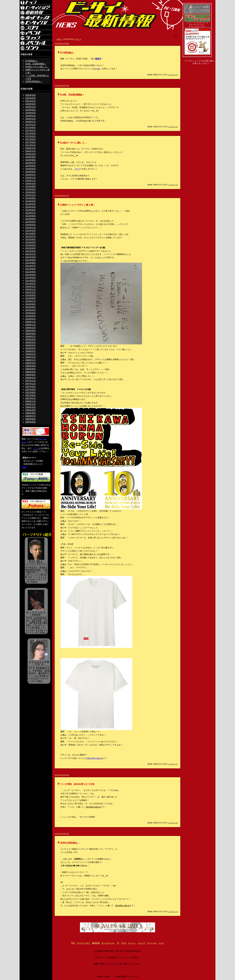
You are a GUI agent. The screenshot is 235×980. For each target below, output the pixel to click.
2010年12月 (31, 286)
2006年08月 (31, 413)
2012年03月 (31, 248)
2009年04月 (31, 345)
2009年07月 (31, 337)
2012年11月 (31, 228)
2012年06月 (31, 239)
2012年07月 (31, 236)
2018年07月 (31, 122)
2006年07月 (31, 416)
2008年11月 (31, 360)
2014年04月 (31, 201)
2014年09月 (31, 198)
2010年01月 (31, 319)
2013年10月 (31, 207)
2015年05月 (31, 192)
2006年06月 (31, 419)
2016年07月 (31, 163)
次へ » (78, 39)
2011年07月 (31, 266)
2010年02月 (31, 316)
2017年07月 (31, 130)
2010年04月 (31, 310)
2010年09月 (31, 295)
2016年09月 (31, 157)
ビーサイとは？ (83, 943)
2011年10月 (31, 257)
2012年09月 (31, 234)
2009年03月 (31, 348)
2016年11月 (31, 151)
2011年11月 (31, 254)
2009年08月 (31, 334)
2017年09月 (31, 128)
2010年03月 (31, 313)
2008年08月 (31, 369)
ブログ (124, 943)
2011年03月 (31, 278)
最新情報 (96, 943)
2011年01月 (31, 284)
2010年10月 (31, 292)
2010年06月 (31, 304)
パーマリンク (173, 75)
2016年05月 (31, 166)
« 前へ (59, 39)
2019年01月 (31, 116)
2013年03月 (31, 222)
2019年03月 (31, 113)
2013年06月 (31, 216)
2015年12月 (31, 178)
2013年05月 (31, 219)
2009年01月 (31, 354)
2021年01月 (31, 101)
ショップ (141, 943)
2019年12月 (31, 107)
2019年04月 (31, 110)
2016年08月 (31, 160)
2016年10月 (31, 154)
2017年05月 (31, 136)
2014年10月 (31, 195)
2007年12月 (31, 381)
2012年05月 (31, 242)
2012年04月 (31, 245)
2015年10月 (31, 183)
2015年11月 (31, 181)
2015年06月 (31, 189)
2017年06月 (31, 133)
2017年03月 (31, 142)
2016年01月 (31, 175)
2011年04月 (31, 275)
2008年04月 (31, 375)
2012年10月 (31, 231)
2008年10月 (31, 363)
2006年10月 (31, 407)
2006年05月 (31, 422)
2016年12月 (31, 148)
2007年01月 (31, 398)
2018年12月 (31, 119)
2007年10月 (31, 387)
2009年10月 (31, 328)
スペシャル (152, 943)
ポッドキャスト (108, 943)
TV (118, 943)
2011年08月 (31, 263)
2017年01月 (31, 145)
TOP (73, 943)
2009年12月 (31, 322)
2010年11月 (31, 289)
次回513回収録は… (34, 81)
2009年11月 (31, 325)
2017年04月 (31, 139)
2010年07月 (31, 301)
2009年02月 (31, 351)
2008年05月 (31, 372)
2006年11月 (31, 404)
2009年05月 (31, 342)
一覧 (175, 36)
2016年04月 (31, 169)
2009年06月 (31, 339)
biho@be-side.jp (95, 758)
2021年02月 (31, 98)
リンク (161, 943)
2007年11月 (31, 384)
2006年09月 (31, 410)
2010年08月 (31, 298)
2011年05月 (31, 272)
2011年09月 (31, 260)
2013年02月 (31, 225)
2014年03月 (31, 204)
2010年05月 (31, 307)
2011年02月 (31, 281)
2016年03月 (31, 172)
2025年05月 (31, 95)
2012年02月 (31, 251)
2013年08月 (31, 210)
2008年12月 (31, 357)
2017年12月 (31, 125)
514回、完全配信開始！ (36, 64)
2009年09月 (31, 331)
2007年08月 (31, 390)
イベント (132, 943)
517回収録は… (32, 61)
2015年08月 (31, 186)
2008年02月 (31, 378)
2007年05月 (31, 395)
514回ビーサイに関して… (37, 67)
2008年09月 (31, 366)
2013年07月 (31, 213)
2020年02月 (31, 104)
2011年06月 (31, 269)
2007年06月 (31, 392)
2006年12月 (31, 401)
